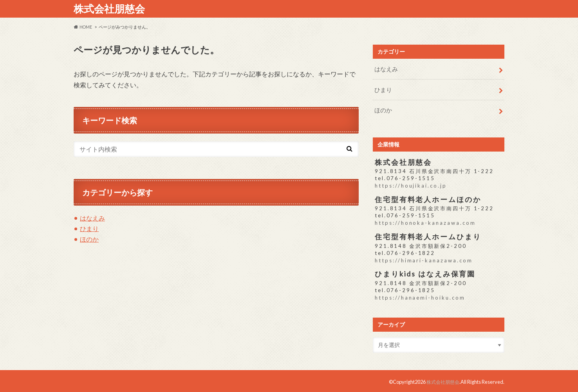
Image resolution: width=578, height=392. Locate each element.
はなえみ (92, 218)
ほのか (89, 239)
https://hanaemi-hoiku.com (420, 296)
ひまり (89, 229)
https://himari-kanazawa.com (423, 258)
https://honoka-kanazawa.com (425, 221)
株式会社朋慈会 (109, 9)
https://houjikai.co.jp (410, 184)
